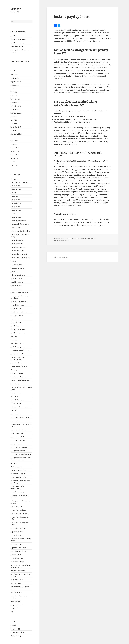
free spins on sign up (18, 343)
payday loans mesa (17, 532)
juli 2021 (14, 89)
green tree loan (16, 363)
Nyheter (13, 463)
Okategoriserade (16, 467)
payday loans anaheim (18, 510)
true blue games (16, 592)
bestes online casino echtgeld (20, 258)
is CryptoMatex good (18, 400)
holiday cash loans (17, 373)
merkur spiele (15, 421)
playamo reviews (16, 555)
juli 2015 (14, 162)
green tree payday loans (19, 366)
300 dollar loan (16, 207)
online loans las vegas (18, 492)
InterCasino (15, 396)
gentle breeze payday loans (20, 350)
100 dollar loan (16, 186)
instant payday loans (18, 393)
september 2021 (16, 82)
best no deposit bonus (18, 240)
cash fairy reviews (17, 282)
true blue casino (16, 583)
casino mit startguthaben (19, 302)
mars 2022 (14, 75)
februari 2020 (15, 99)
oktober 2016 (15, 148)
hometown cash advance (19, 377)
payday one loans (16, 544)
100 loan (13, 193)
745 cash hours (16, 228)
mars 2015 (14, 165)
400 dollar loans (16, 210)
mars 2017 (14, 141)
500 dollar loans (16, 217)
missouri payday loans (18, 430)
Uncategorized (16, 601)
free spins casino (16, 340)
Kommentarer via (18, 632)
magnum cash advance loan (20, 417)
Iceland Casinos (16, 384)
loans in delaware (17, 414)
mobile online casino (18, 433)
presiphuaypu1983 (73, 238)
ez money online (16, 319)
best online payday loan (19, 247)
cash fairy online (16, 279)
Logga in (14, 625)
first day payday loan (18, 43)
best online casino (17, 244)
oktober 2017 (15, 130)
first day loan (15, 36)
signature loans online (18, 571)
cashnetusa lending (17, 46)
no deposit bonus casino (19, 451)
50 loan (13, 214)
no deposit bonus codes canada (21, 454)
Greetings (14, 370)
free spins (14, 336)
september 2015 (16, 158)
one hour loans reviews (18, 470)
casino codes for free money (20, 292)
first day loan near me (18, 39)
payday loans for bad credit (20, 514)
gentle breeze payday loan (20, 347)
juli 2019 (14, 117)
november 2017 (16, 127)
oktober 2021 (15, 78)
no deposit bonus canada (19, 447)
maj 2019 (14, 124)
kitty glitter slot (16, 403)
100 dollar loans (16, 189)
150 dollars (14, 196)
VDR (12, 612)
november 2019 (16, 106)
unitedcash (14, 608)
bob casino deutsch (17, 265)
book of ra (14, 272)
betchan (13, 261)
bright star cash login (18, 275)
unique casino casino (18, 605)
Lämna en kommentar (62, 241)
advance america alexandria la (21, 231)
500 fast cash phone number (20, 224)
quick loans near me (17, 562)
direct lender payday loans (20, 312)
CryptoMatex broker (18, 305)
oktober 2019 (15, 110)
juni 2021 (14, 92)
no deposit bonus (16, 444)
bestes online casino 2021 (19, 254)
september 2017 (16, 134)
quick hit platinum (17, 558)
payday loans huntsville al (19, 528)
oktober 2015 (15, 155)
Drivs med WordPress (61, 257)
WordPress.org (16, 636)
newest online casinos (18, 440)
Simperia (16, 9)
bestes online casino (17, 251)
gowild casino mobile (18, 354)
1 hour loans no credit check (20, 182)
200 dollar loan (16, 200)
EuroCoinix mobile (17, 315)
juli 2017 (14, 137)
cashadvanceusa (16, 285)
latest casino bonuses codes (20, 407)
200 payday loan (16, 203)
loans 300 (14, 410)
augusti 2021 (15, 85)
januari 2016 (15, 151)
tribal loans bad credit (18, 580)
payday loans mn (16, 535)
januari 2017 (15, 144)
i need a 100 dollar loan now (20, 380)
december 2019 (16, 103)
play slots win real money (19, 551)
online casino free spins (18, 477)
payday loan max (16, 507)
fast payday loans (16, 322)
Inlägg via (15, 629)
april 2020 (14, 96)
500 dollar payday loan (18, 221)
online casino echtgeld (18, 474)
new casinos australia (18, 437)
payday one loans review (19, 548)
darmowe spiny (16, 308)
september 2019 (16, 113)
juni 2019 (14, 120)
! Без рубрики (16, 179)
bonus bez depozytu (17, 268)
